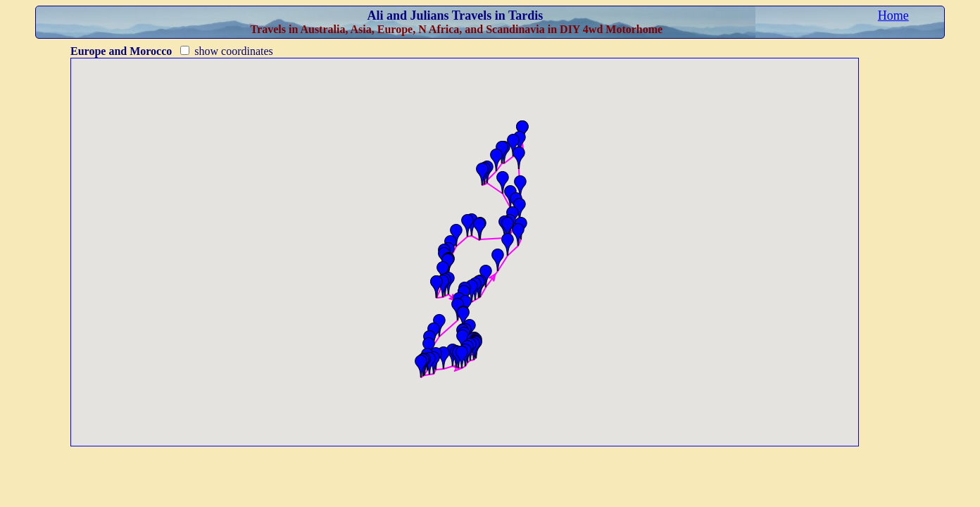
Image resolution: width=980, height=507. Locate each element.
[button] (496, 160)
